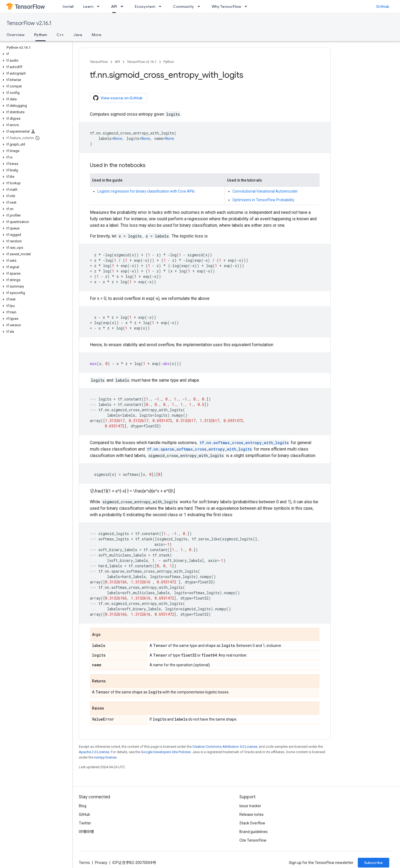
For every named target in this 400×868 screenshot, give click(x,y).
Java (78, 35)
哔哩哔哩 (86, 832)
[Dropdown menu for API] (123, 6)
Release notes (252, 814)
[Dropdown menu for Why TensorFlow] (247, 6)
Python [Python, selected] (40, 35)
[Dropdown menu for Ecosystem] (162, 6)
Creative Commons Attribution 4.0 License (225, 747)
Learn (88, 6)
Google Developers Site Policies (166, 752)
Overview (15, 35)
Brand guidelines (254, 832)
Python (169, 62)
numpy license (105, 757)
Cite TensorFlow (253, 840)
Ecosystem (145, 6)
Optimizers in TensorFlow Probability (263, 200)
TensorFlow (99, 62)
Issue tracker (250, 806)
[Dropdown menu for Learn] (100, 6)
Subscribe (374, 863)
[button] (35, 54)
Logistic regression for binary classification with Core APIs (146, 191)
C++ (60, 35)
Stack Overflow (252, 823)
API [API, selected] (114, 6)
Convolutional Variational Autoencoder (265, 191)
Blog (83, 806)
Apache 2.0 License (94, 752)
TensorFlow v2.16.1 (29, 23)
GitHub (383, 6)
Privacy (101, 863)
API (117, 62)
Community (183, 6)
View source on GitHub (118, 98)
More (97, 35)
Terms (84, 863)
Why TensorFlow (226, 6)
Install (68, 6)
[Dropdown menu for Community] (200, 6)
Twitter (85, 823)
